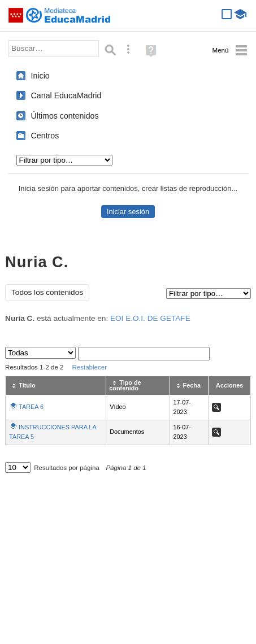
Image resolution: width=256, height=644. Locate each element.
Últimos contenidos (65, 116)
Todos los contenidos (47, 292)
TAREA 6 (31, 407)
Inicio (40, 76)
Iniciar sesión (128, 212)
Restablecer (89, 367)
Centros (45, 136)
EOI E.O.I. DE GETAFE (150, 318)
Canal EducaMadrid (66, 95)
